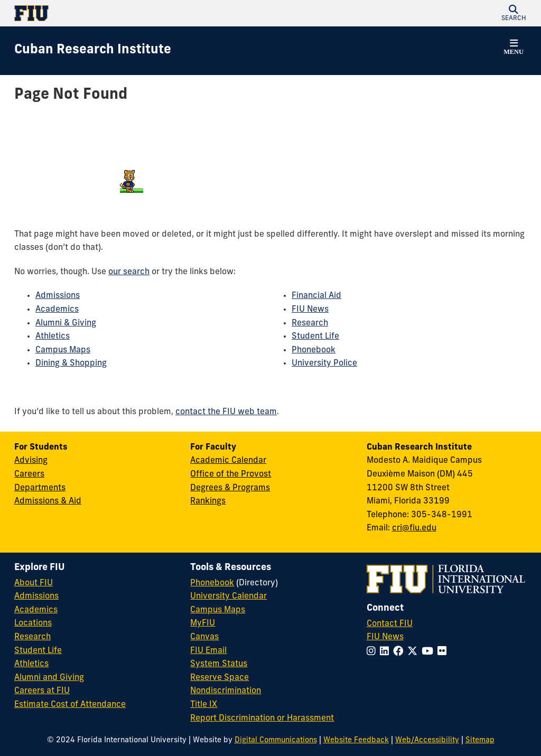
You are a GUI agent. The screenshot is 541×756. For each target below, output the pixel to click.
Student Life (315, 337)
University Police (324, 363)
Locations (33, 623)
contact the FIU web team (226, 412)
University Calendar (228, 596)
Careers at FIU (42, 691)
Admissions (58, 296)
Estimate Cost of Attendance (70, 705)
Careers (29, 474)
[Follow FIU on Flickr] (444, 652)
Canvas (204, 637)
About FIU (34, 583)
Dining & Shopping (71, 363)
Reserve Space (220, 678)
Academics (57, 310)
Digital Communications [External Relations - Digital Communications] (276, 740)
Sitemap (480, 740)
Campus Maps (63, 350)
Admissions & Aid (48, 501)
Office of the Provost (231, 474)
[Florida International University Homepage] (142, 13)
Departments (40, 488)
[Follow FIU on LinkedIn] (386, 652)
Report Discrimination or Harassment (262, 718)
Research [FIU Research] (32, 637)
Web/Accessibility (427, 740)
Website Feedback (356, 740)
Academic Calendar (228, 461)
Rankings (208, 501)
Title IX (204, 705)
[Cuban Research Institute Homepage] (93, 51)
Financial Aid (316, 296)
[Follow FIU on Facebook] (400, 652)
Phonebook (314, 350)
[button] (514, 13)
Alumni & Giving (66, 323)
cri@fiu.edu (414, 528)
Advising (31, 461)
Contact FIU (390, 624)
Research (310, 323)
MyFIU (203, 623)
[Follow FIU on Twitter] (414, 652)
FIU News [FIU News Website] (385, 637)
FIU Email (208, 651)
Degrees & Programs (230, 488)
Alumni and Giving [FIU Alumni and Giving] (49, 678)
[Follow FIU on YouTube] (430, 652)
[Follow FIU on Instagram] (373, 652)
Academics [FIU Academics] (36, 610)
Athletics (53, 337)
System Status (219, 664)
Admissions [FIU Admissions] (36, 596)
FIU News (310, 310)
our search (129, 272)
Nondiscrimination (226, 691)
